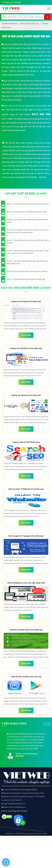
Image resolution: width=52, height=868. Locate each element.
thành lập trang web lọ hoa (25, 158)
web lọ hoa (42, 158)
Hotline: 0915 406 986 (11, 2)
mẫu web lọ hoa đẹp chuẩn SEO (16, 170)
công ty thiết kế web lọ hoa (13, 151)
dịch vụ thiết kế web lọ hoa (30, 154)
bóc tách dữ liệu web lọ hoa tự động (34, 166)
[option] (26, 745)
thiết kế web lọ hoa (29, 143)
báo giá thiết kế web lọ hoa (36, 151)
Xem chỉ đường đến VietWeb (15, 811)
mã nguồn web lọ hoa (21, 147)
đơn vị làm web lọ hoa (40, 147)
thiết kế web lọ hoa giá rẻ (25, 173)
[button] (26, 204)
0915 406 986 (41, 114)
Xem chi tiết (26, 335)
